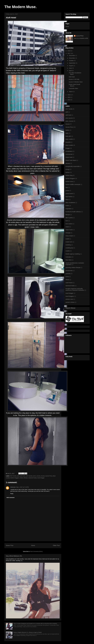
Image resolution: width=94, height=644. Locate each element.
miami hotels (69, 230)
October (72, 61)
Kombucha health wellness (73, 212)
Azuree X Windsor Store (76, 82)
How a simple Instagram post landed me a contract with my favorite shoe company (35, 624)
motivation (68, 257)
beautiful (68, 142)
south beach (69, 283)
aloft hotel (22, 476)
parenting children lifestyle (73, 268)
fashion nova (69, 182)
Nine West (68, 260)
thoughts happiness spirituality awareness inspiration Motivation (75, 289)
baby (67, 133)
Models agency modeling (73, 254)
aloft (18, 476)
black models (69, 145)
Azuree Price (49, 476)
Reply (12, 494)
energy (68, 169)
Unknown (13, 487)
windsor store (69, 299)
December (72, 55)
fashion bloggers (15, 478)
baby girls (68, 136)
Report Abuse (70, 308)
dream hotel (69, 157)
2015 (69, 97)
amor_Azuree (37, 476)
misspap (68, 233)
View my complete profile (81, 38)
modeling (68, 245)
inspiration (68, 209)
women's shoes (70, 302)
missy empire (69, 236)
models (68, 251)
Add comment (11, 498)
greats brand (69, 194)
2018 (69, 51)
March (71, 92)
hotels (21, 478)
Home (33, 545)
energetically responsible (73, 166)
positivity (68, 274)
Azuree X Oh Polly (74, 79)
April (70, 71)
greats (67, 191)
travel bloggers (70, 296)
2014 (69, 100)
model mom (69, 242)
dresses (68, 163)
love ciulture (69, 224)
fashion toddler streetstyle (73, 184)
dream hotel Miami (71, 160)
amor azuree (29, 476)
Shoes (67, 280)
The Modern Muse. (21, 7)
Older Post (56, 545)
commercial (69, 154)
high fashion (69, 197)
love (67, 221)
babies (67, 130)
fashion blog (69, 175)
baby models (69, 139)
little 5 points (69, 218)
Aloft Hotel (72, 77)
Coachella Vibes (73, 88)
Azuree (43, 476)
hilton (67, 200)
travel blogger (41, 478)
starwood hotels (32, 478)
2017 (69, 53)
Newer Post (10, 545)
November (72, 58)
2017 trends (13, 476)
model (67, 239)
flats (67, 187)
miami (67, 227)
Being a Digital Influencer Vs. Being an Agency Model (27, 632)
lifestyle (26, 478)
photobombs (69, 271)
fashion (68, 172)
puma (67, 277)
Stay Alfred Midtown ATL (14, 556)
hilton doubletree (70, 203)
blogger (68, 148)
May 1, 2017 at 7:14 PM (22, 487)
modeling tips (69, 248)
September (72, 63)
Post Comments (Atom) (36, 551)
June (71, 68)
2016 (69, 95)
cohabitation (69, 151)
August (71, 66)
